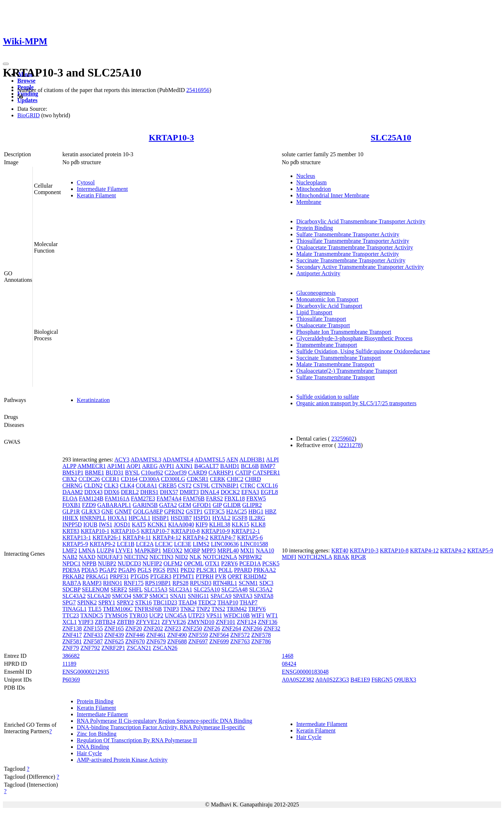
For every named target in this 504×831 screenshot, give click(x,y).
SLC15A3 (156, 589)
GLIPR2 (252, 505)
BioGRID (28, 115)
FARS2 (215, 498)
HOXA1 (118, 518)
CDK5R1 (198, 479)
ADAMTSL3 (146, 460)
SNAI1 (178, 596)
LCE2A (145, 544)
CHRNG (72, 486)
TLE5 (95, 609)
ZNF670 (135, 641)
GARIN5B (145, 505)
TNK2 (188, 609)
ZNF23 (173, 628)
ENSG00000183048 (305, 672)
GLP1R (71, 511)
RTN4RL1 (225, 583)
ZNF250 (192, 628)
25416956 (198, 90)
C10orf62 (152, 473)
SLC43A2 (74, 596)
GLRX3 (91, 511)
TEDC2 (207, 602)
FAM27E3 (143, 498)
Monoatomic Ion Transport (327, 299)
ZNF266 (252, 628)
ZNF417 (72, 635)
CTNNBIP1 (225, 486)
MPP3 (209, 550)
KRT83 (71, 531)
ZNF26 (212, 628)
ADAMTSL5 (210, 460)
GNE (107, 511)
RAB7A (72, 583)
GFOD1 (202, 505)
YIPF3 (86, 622)
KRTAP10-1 (95, 531)
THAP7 (248, 602)
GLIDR (232, 505)
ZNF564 (219, 635)
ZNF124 (247, 622)
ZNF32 (272, 628)
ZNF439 (114, 635)
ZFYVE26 (174, 622)
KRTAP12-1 (246, 531)
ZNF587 (93, 641)
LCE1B (126, 544)
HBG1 (256, 511)
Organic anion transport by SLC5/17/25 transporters (356, 403)
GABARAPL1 (114, 505)
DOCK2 (230, 492)
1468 (288, 656)
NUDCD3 (129, 563)
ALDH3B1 (252, 460)
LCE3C (164, 544)
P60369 (71, 680)
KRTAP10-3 (171, 137)
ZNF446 (135, 635)
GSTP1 (194, 511)
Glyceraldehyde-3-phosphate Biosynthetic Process (355, 338)
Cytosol (86, 182)
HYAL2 (222, 518)
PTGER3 (161, 576)
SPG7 (69, 602)
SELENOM (96, 589)
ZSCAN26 (165, 648)
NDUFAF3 (110, 557)
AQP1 (134, 466)
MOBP (192, 550)
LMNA (87, 550)
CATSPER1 (266, 473)
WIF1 (258, 615)
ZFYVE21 (148, 622)
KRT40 (340, 550)
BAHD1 (230, 466)
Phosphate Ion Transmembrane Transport (344, 332)
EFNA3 (250, 492)
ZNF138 (72, 628)
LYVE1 (124, 550)
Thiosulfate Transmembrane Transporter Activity (353, 241)
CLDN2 (93, 486)
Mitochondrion (314, 189)
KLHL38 (220, 524)
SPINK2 (87, 602)
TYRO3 (138, 615)
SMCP (140, 596)
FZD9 (89, 505)
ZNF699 (219, 641)
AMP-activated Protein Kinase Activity (122, 760)
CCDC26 (89, 479)
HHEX (70, 518)
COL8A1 (146, 486)
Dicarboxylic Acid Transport (329, 306)
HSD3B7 (181, 518)
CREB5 (168, 486)
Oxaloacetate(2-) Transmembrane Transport (347, 371)
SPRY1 (107, 602)
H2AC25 (236, 511)
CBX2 (70, 479)
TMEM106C (118, 609)
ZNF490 (177, 635)
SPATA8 (264, 596)
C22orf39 (175, 473)
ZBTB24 (105, 622)
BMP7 (268, 466)
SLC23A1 (180, 589)
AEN (232, 460)
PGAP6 (127, 570)
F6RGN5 (382, 680)
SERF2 (119, 589)
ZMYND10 (201, 622)
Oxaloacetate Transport (323, 325)
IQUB (90, 524)
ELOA (70, 498)
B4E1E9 (360, 680)
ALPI (273, 460)
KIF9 (202, 524)
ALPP (69, 466)
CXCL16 (267, 486)
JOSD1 (122, 524)
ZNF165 (114, 628)
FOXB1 (72, 505)
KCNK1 (157, 524)
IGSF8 (240, 518)
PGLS (144, 570)
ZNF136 (268, 622)
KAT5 (139, 524)
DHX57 (169, 492)
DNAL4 (210, 492)
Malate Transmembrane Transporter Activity (348, 254)
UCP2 (156, 615)
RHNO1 (113, 583)
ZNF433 (93, 635)
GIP (217, 505)
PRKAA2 (265, 570)
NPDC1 (72, 563)
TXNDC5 (92, 615)
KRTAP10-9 (216, 531)
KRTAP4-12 (167, 537)
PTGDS (140, 576)
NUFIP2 (152, 563)
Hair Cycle (89, 753)
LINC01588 (254, 544)
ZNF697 (198, 641)
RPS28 (180, 583)
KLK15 (241, 524)
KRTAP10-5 (125, 531)
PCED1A (250, 563)
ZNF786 (261, 641)
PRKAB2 (73, 576)
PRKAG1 (97, 576)
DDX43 (94, 492)
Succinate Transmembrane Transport (339, 358)
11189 (69, 664)
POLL (225, 570)
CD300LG (173, 479)
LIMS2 (201, 544)
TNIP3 (171, 609)
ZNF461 (156, 635)
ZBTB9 (126, 622)
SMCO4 (122, 596)
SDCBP (71, 589)
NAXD (87, 557)
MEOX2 (173, 550)
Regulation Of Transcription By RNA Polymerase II (137, 740)
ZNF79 (71, 648)
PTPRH (205, 576)
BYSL (132, 473)
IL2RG (257, 518)
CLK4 (127, 486)
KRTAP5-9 (75, 544)
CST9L (201, 486)
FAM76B (194, 498)
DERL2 (130, 492)
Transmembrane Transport (327, 345)
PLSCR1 (207, 570)
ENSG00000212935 (86, 672)
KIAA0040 (181, 524)
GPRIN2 (174, 511)
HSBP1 (160, 518)
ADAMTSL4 (178, 460)
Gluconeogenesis (316, 293)
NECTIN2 (136, 557)
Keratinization (93, 400)
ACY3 (122, 460)
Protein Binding (315, 228)
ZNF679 (156, 641)
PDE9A (71, 570)
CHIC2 (235, 479)
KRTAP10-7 (155, 531)
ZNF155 (93, 628)
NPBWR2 (250, 557)
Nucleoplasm (311, 182)
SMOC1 (159, 596)
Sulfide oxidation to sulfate (328, 397)
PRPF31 (119, 576)
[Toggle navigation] (6, 64)
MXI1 (247, 550)
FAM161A (117, 498)
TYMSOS (116, 615)
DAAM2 (73, 492)
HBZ (271, 511)
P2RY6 (229, 563)
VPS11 (214, 615)
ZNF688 (177, 641)
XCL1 (70, 622)
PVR (221, 576)
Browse (26, 81)
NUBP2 (107, 563)
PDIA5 (90, 570)
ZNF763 (240, 641)
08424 (289, 664)
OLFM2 (173, 563)
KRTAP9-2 (102, 544)
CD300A (149, 479)
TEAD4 (188, 602)
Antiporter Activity (318, 273)
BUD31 (115, 473)
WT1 (272, 615)
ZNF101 (226, 622)
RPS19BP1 (158, 583)
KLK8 (258, 524)
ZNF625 (114, 641)
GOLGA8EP (148, 511)
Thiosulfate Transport (321, 319)
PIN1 (173, 570)
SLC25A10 (391, 137)
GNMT (123, 511)
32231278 (349, 445)
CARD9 (198, 473)
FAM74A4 (169, 498)
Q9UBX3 (405, 680)
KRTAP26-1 (107, 537)
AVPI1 (166, 466)
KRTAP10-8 (186, 531)
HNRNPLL (93, 518)
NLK (195, 557)
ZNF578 (261, 635)
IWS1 (105, 524)
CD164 (129, 479)
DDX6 (112, 492)
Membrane (309, 202)
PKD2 (188, 570)
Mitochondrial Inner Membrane (333, 195)
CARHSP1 (221, 473)
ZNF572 (240, 635)
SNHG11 (198, 596)
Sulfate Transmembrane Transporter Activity (348, 234)
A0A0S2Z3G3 (332, 680)
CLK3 (111, 486)
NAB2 (70, 557)
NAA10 (265, 550)
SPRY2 (125, 602)
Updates (27, 100)
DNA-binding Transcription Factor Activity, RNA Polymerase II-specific (161, 727)
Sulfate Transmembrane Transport (336, 377)
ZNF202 (153, 628)
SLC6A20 (99, 596)
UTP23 (196, 615)
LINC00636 (225, 544)
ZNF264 (231, 628)
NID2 (181, 557)
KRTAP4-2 (195, 537)
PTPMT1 (184, 576)
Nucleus (306, 176)
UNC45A (176, 615)
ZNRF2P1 (113, 648)
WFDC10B (237, 615)
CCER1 (110, 479)
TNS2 (218, 609)
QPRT (235, 576)
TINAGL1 (75, 609)
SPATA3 (243, 596)
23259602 (343, 439)
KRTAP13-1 (77, 537)
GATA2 (168, 505)
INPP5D (72, 524)
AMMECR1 (92, 466)
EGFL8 (269, 492)
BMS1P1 (73, 473)
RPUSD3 (201, 583)
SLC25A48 (235, 589)
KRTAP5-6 (250, 537)
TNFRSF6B (148, 609)
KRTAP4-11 (137, 537)
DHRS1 (149, 492)
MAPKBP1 (148, 550)
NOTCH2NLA (220, 557)
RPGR (358, 557)
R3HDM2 (255, 576)
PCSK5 (271, 563)
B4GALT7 (207, 466)
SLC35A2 (261, 589)
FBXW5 (256, 498)
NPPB (89, 563)
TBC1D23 (165, 602)
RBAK (341, 557)
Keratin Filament (96, 195)
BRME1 (95, 473)
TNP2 (203, 609)
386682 (71, 656)
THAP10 (228, 602)
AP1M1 (116, 466)
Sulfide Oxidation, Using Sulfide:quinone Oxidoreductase (363, 351)
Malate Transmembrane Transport (335, 364)
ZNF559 (198, 635)
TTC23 (71, 615)
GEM (185, 505)
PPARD (243, 570)
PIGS (159, 570)
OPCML (194, 563)
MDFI (289, 557)
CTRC (248, 486)
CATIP (243, 473)
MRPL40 (228, 550)
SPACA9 (221, 596)
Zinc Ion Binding (97, 734)
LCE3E (183, 544)
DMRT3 (189, 492)
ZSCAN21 (139, 648)
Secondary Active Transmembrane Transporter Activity (360, 267)
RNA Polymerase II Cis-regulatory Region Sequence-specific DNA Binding (165, 721)
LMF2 (70, 550)
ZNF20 (134, 628)
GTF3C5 (214, 511)
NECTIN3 (161, 557)
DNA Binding (93, 747)
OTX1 (212, 563)
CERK (218, 479)
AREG (150, 466)
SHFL (136, 589)
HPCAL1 (140, 518)
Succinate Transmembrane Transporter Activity (351, 260)
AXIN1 (184, 466)
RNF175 (134, 583)
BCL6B (250, 466)
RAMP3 (92, 583)
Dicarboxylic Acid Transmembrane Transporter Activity (361, 221)
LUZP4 (105, 550)
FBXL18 (235, 498)
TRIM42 (236, 609)
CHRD (253, 479)
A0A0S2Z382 (298, 680)
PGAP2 (108, 570)
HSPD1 (202, 518)
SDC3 (266, 583)
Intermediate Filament (102, 189)
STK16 (143, 602)
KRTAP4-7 (223, 537)
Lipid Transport (314, 312)
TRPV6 (257, 609)
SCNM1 (248, 583)
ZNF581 (72, 641)
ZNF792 (90, 648)
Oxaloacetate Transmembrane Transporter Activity (355, 247)
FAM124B (91, 498)
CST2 (185, 486)
